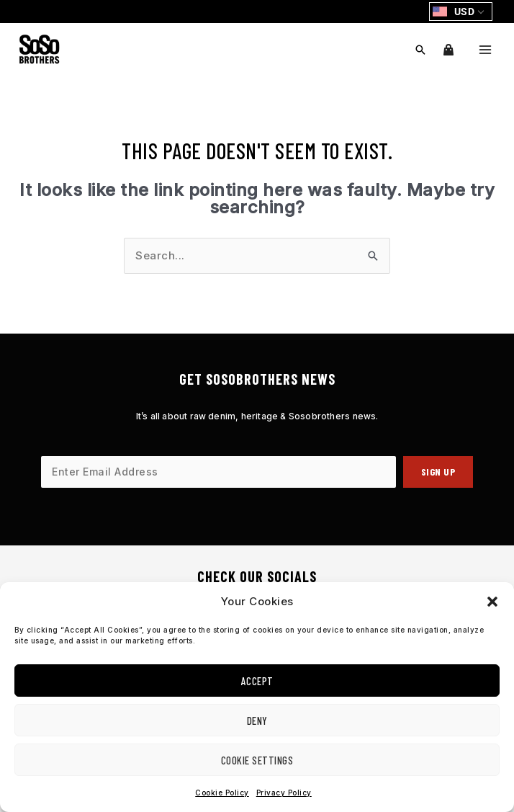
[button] (492, 602)
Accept (257, 681)
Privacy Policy (284, 793)
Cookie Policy (222, 793)
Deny (257, 720)
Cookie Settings (257, 760)
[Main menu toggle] (485, 49)
